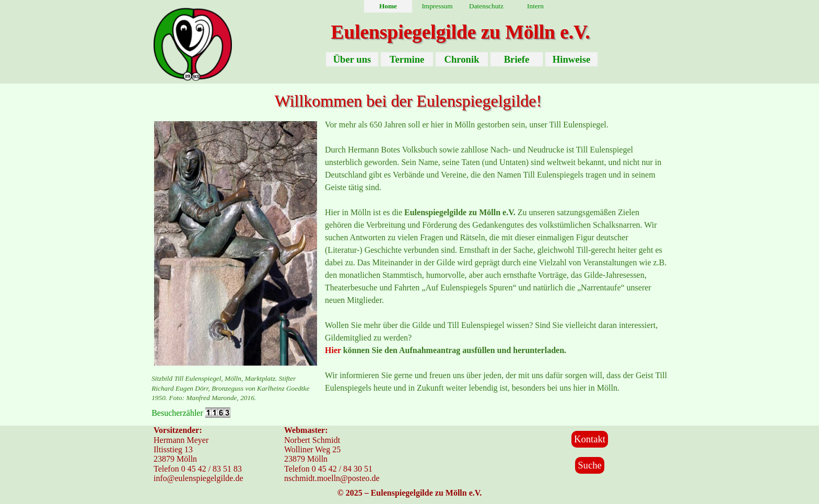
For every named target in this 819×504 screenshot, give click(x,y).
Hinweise (572, 59)
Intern (535, 6)
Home (388, 6)
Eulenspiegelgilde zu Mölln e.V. (460, 32)
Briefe (517, 59)
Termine (407, 59)
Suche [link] (590, 465)
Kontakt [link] (590, 439)
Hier (333, 350)
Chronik (461, 59)
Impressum (437, 6)
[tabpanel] (236, 388)
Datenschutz (486, 6)
